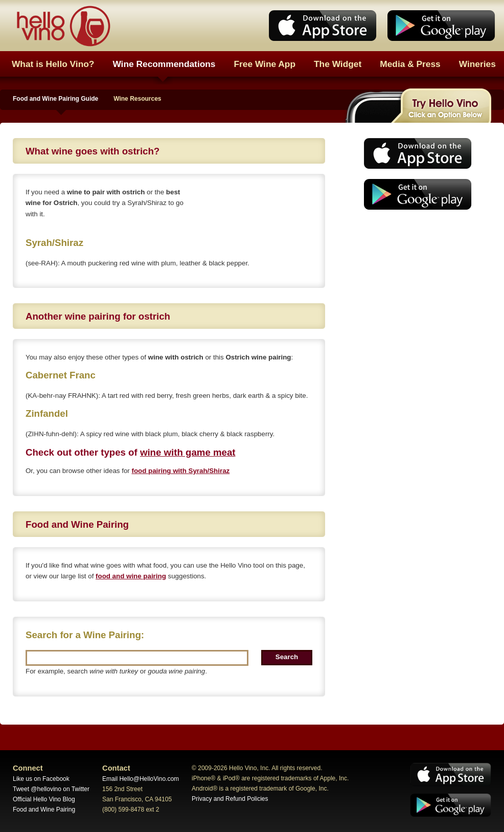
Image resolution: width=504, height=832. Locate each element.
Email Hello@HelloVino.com (141, 779)
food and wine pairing (131, 576)
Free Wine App (265, 64)
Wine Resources (137, 99)
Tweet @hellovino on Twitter (51, 789)
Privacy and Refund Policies (230, 799)
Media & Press (410, 64)
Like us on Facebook (41, 779)
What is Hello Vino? (53, 64)
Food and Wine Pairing (44, 809)
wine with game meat (188, 452)
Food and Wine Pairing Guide (55, 99)
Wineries (477, 64)
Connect (28, 768)
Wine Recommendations (164, 64)
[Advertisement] (415, 294)
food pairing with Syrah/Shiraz (180, 471)
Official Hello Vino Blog (44, 799)
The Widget (338, 64)
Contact (116, 768)
